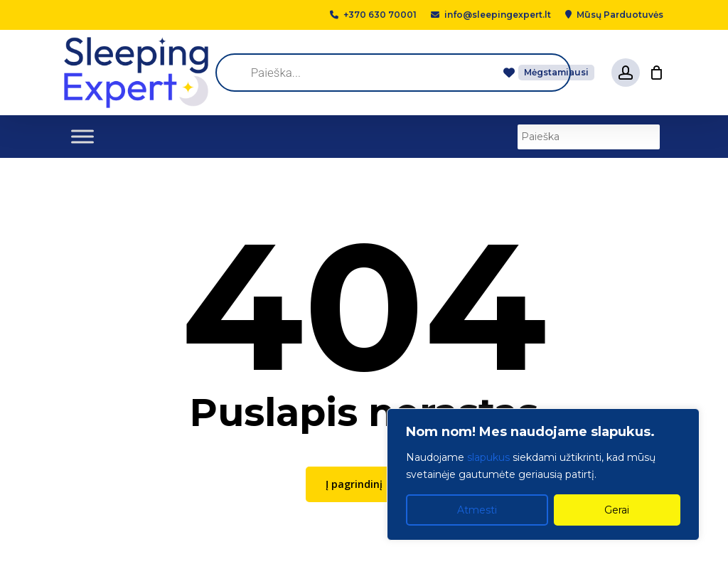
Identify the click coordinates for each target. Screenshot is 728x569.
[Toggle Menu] (82, 136)
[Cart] (656, 73)
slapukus (488, 457)
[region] (543, 474)
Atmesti (477, 510)
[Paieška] (589, 137)
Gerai (617, 510)
